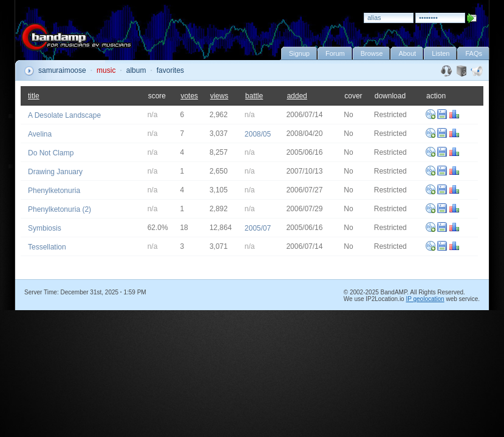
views (219, 96)
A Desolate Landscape (64, 115)
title (34, 96)
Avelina (40, 134)
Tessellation (47, 247)
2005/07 (258, 228)
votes (189, 96)
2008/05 (258, 134)
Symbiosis (45, 228)
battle (254, 96)
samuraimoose (62, 70)
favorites (170, 70)
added (297, 96)
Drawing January (55, 172)
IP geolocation (425, 299)
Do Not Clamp (51, 153)
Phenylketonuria (54, 191)
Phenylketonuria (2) (60, 209)
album (136, 70)
